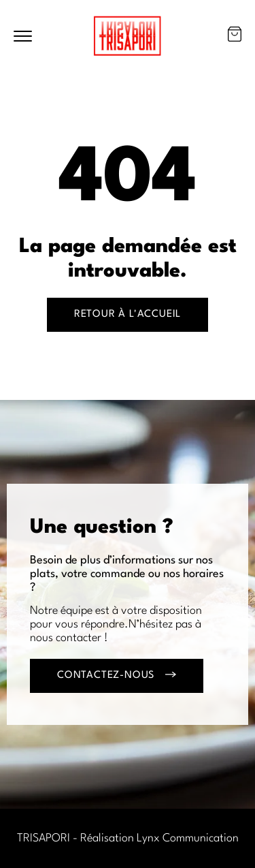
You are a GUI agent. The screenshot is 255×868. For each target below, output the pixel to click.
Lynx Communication (188, 838)
